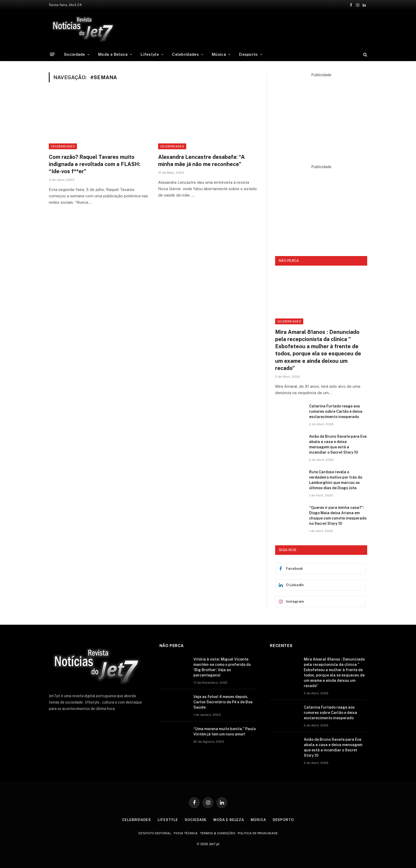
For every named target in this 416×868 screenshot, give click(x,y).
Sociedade (75, 54)
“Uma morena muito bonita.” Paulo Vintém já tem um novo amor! (225, 731)
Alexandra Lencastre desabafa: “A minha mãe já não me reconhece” (201, 161)
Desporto (248, 54)
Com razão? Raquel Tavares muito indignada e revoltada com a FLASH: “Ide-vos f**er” (95, 164)
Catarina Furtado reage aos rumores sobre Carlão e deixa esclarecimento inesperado (336, 411)
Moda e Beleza (113, 54)
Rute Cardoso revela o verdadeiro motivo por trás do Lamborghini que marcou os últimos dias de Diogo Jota (336, 480)
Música (219, 54)
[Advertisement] (255, 28)
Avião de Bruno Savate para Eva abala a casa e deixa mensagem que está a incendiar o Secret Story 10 (338, 444)
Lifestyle (150, 54)
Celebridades (185, 54)
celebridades (172, 146)
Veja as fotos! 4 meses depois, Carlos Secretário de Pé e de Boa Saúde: (223, 702)
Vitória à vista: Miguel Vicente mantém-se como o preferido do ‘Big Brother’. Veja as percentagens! (222, 667)
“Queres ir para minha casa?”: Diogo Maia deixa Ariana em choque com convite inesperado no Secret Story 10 (338, 516)
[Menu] (52, 54)
